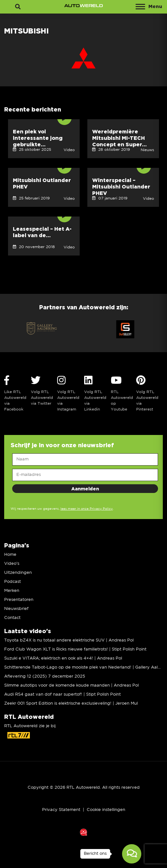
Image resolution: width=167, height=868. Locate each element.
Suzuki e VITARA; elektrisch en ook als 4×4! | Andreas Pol (63, 658)
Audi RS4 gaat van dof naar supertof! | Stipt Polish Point (62, 694)
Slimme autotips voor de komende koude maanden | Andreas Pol (71, 685)
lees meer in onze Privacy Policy (87, 509)
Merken (12, 591)
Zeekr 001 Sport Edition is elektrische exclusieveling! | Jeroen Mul (71, 704)
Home (10, 555)
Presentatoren (19, 600)
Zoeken (18, 11)
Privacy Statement (61, 810)
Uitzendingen (18, 573)
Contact (12, 618)
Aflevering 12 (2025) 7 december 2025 (45, 676)
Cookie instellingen (106, 810)
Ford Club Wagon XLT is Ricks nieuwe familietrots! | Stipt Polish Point (75, 649)
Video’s (12, 564)
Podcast (13, 582)
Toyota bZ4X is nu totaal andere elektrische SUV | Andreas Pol (69, 640)
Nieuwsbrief (16, 609)
